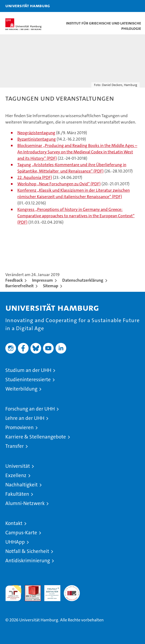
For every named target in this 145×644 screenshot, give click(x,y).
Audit (30, 588)
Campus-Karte (21, 533)
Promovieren (19, 427)
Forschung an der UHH (30, 409)
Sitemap (51, 286)
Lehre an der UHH (25, 418)
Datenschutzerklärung (83, 280)
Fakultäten (17, 494)
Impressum (42, 280)
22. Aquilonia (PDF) (35, 177)
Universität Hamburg (28, 6)
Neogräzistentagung (36, 133)
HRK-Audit (49, 591)
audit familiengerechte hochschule (13, 593)
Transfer (15, 446)
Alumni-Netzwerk (25, 503)
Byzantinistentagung (37, 139)
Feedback (14, 280)
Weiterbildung (21, 389)
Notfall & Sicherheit (27, 551)
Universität (18, 466)
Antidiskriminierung (28, 561)
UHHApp (15, 542)
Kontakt (14, 523)
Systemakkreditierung (72, 588)
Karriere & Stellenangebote (36, 437)
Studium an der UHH (28, 370)
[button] (124, 6)
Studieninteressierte (28, 380)
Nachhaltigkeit (21, 485)
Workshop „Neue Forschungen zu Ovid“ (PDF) (59, 184)
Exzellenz (16, 475)
